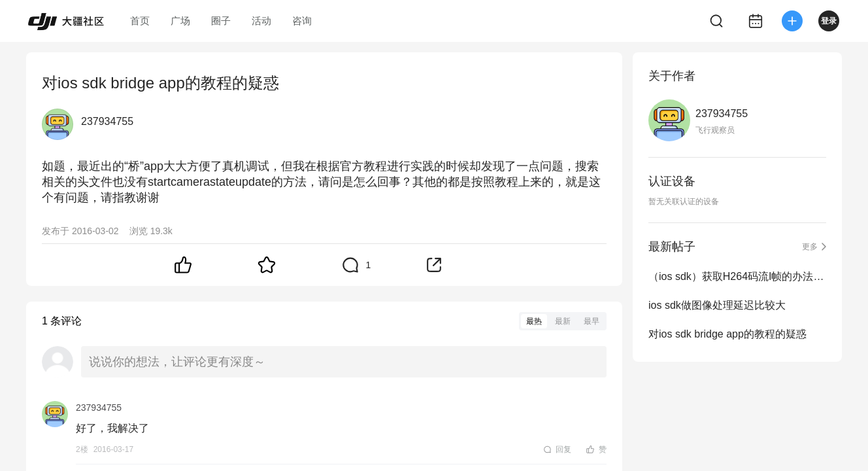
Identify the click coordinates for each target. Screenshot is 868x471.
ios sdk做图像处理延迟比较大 (717, 305)
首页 (140, 21)
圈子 (221, 21)
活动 (261, 21)
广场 (180, 21)
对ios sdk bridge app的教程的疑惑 (727, 334)
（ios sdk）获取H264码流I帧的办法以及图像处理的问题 (737, 276)
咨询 (302, 21)
